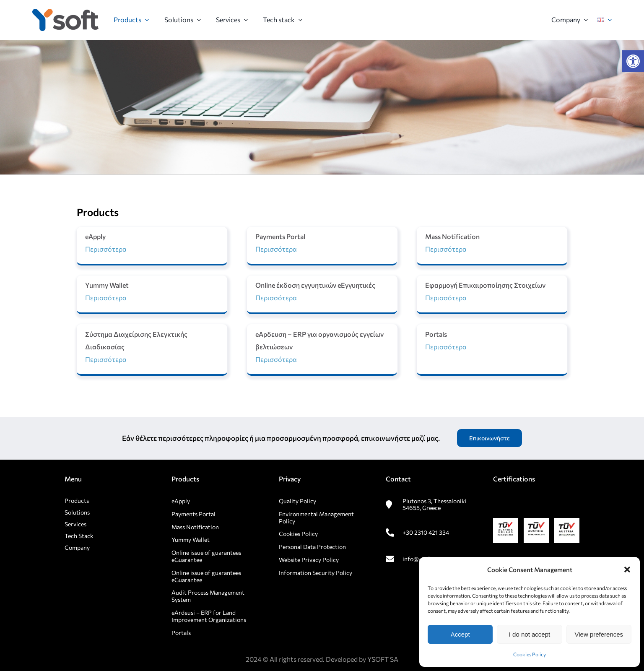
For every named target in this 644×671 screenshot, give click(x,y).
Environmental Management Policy (316, 518)
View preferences (599, 634)
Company (77, 547)
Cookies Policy (530, 654)
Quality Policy (297, 501)
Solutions (77, 512)
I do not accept (530, 634)
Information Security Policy (316, 573)
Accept (460, 634)
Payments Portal (194, 514)
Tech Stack (79, 536)
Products (77, 501)
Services (75, 524)
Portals (181, 633)
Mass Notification (195, 527)
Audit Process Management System (208, 596)
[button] (633, 61)
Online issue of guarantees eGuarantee (206, 556)
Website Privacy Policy (309, 560)
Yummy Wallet (191, 540)
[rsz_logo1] (65, 12)
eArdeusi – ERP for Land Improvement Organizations (209, 616)
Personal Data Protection (312, 547)
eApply (181, 501)
